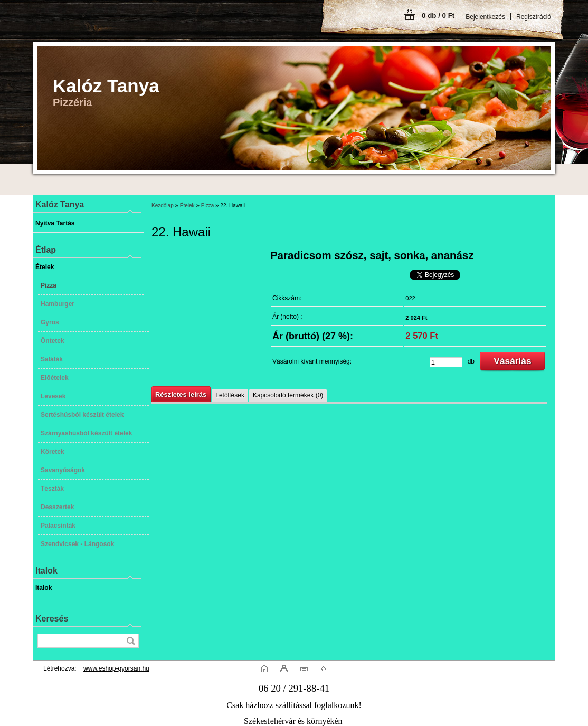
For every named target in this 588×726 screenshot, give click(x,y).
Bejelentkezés (485, 17)
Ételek (187, 206)
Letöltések (230, 395)
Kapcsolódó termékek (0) (288, 395)
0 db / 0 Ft (438, 16)
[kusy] (446, 362)
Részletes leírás (181, 394)
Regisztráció (534, 17)
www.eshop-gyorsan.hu (116, 668)
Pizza (207, 206)
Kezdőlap (163, 206)
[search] (130, 641)
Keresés (52, 619)
